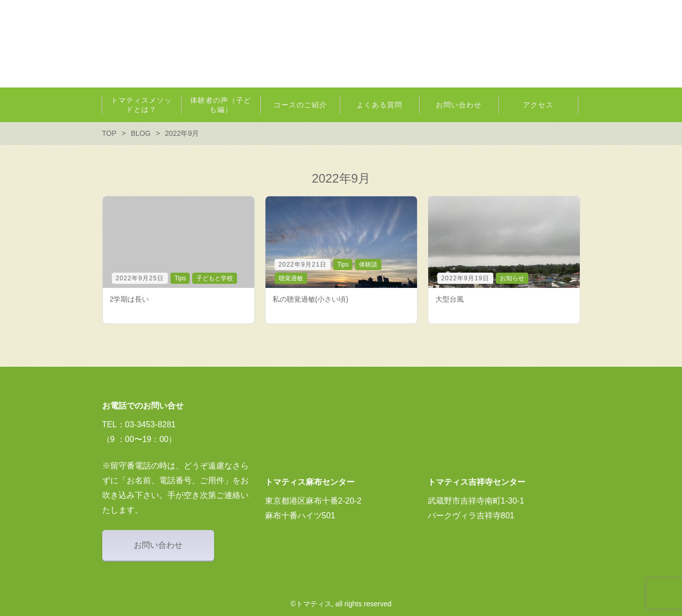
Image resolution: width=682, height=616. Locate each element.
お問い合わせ (158, 545)
